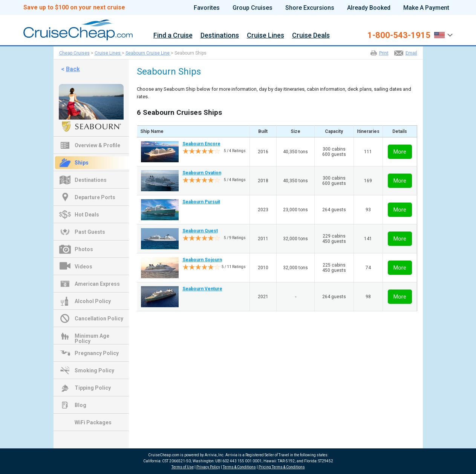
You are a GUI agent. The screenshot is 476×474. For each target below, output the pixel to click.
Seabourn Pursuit (201, 202)
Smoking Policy (94, 370)
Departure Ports (95, 197)
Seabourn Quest (200, 231)
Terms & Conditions (239, 467)
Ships (82, 163)
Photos (84, 249)
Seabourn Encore (201, 144)
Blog (80, 405)
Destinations (220, 36)
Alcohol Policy (93, 301)
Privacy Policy (208, 467)
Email (411, 53)
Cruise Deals (311, 36)
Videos (83, 267)
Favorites (207, 8)
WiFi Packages (93, 422)
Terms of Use (183, 467)
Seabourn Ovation (202, 173)
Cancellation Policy (99, 319)
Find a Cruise (173, 36)
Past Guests (90, 232)
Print (384, 53)
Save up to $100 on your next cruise (74, 8)
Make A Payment (426, 8)
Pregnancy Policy (97, 353)
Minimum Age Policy (92, 337)
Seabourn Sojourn (202, 260)
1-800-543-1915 (399, 35)
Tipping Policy (93, 388)
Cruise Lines (266, 36)
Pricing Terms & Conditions (282, 467)
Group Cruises (253, 8)
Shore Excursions (310, 8)
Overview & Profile (97, 145)
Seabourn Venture (202, 289)
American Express (97, 284)
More (400, 152)
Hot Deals (87, 215)
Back (73, 69)
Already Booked (369, 8)
